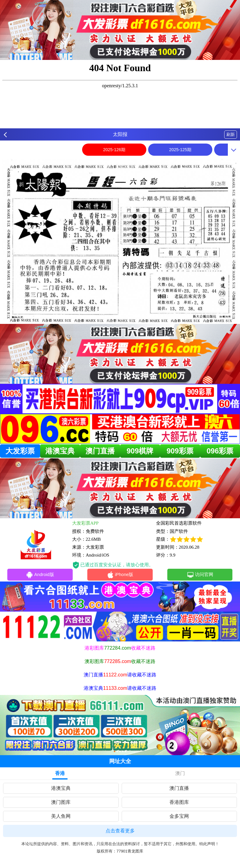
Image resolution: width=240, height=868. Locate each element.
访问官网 (200, 575)
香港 (60, 773)
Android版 (40, 575)
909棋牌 (140, 451)
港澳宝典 (60, 451)
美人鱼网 (61, 816)
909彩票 (180, 451)
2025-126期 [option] (114, 150)
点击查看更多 (120, 831)
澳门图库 (61, 802)
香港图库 (179, 802)
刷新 (231, 134)
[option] (120, 241)
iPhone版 (120, 575)
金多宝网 (179, 816)
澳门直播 (100, 451)
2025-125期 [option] (180, 150)
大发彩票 (20, 451)
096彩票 (220, 451)
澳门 (180, 773)
